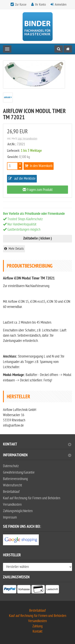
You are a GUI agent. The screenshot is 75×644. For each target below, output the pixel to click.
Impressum (10, 517)
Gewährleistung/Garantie (19, 472)
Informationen (37, 456)
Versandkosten (12, 505)
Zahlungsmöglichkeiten (18, 511)
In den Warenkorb (39, 166)
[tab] (37, 446)
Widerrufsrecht (12, 485)
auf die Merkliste (22, 179)
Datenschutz (11, 466)
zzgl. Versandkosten (27, 139)
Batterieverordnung (15, 479)
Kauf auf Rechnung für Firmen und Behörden (32, 498)
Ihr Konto (40, 5)
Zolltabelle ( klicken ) (37, 239)
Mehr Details (14, 249)
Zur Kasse (21, 5)
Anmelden (61, 5)
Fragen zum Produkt (38, 190)
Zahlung (37, 626)
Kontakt (37, 445)
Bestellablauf (11, 492)
